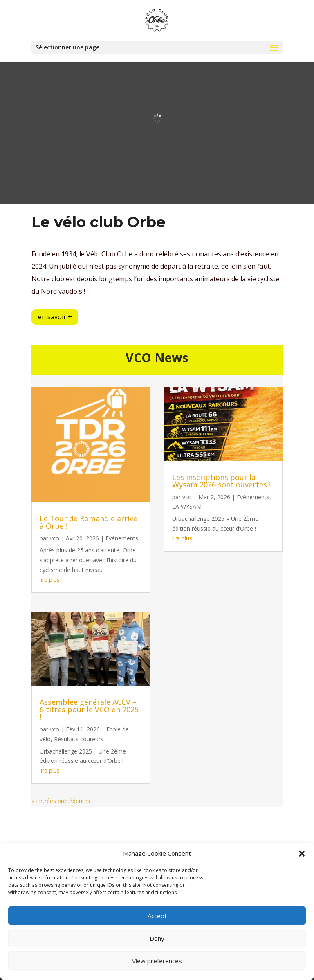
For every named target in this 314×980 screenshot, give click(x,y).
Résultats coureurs (79, 739)
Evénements (122, 538)
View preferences (157, 961)
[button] (302, 854)
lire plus (50, 580)
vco (55, 538)
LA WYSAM (187, 506)
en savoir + (55, 317)
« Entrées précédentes (61, 801)
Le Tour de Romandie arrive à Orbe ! (89, 522)
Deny (157, 938)
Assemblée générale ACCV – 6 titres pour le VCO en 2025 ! (89, 709)
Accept (157, 916)
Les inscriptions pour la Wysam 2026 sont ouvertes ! (221, 481)
